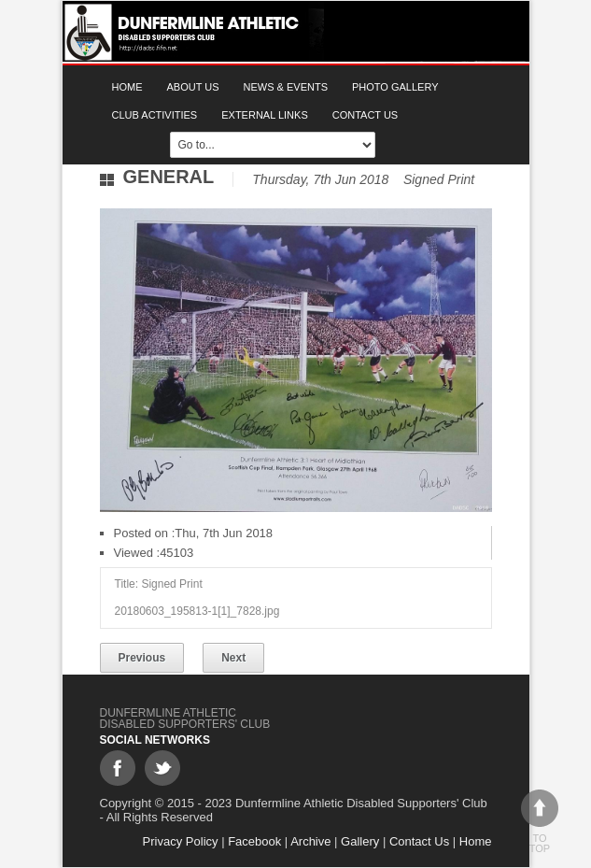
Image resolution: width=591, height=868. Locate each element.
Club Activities (155, 115)
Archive (310, 841)
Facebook (254, 841)
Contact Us (366, 115)
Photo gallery (395, 87)
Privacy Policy (181, 841)
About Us (193, 87)
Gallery (360, 841)
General (169, 177)
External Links (265, 115)
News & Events (286, 87)
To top (540, 822)
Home (127, 87)
